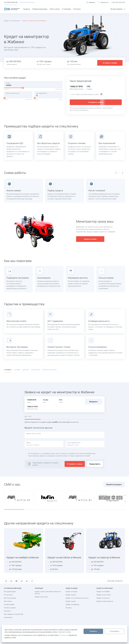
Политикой (64, 635)
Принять (93, 631)
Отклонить (115, 631)
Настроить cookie (64, 632)
